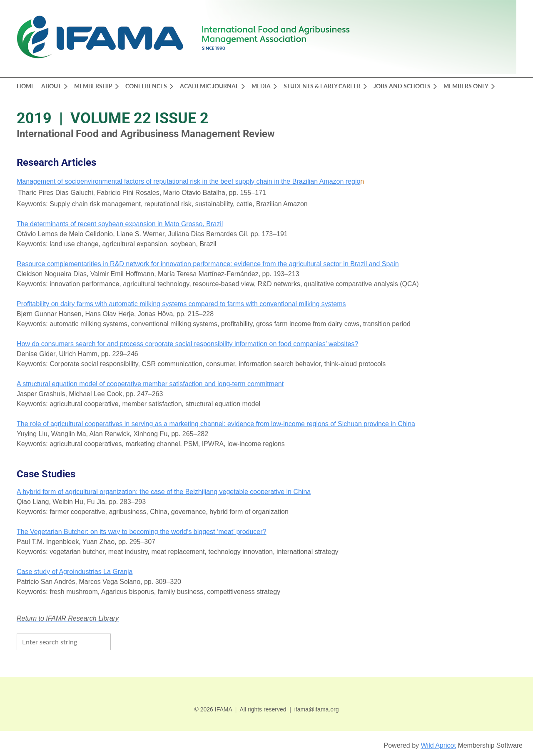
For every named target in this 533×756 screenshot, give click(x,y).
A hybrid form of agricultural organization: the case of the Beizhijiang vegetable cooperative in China (164, 492)
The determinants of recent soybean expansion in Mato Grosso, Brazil (120, 224)
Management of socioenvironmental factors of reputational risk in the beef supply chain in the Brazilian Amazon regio (188, 181)
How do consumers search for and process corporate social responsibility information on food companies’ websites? (187, 344)
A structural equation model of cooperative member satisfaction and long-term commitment (150, 384)
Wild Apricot (438, 745)
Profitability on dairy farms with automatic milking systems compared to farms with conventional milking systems (181, 304)
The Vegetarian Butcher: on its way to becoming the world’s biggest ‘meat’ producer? (141, 532)
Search (119, 641)
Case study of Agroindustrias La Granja (75, 572)
